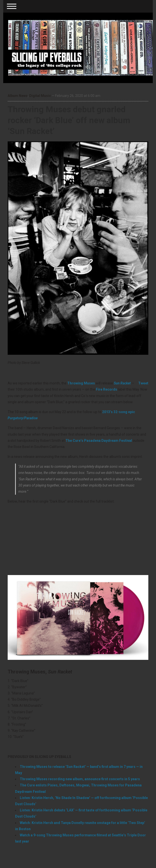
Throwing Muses (81, 383)
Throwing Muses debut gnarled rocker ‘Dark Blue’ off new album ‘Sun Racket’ (69, 120)
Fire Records (107, 389)
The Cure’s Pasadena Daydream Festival (99, 441)
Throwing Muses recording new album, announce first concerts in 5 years (80, 779)
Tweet (143, 383)
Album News (18, 96)
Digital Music (40, 96)
